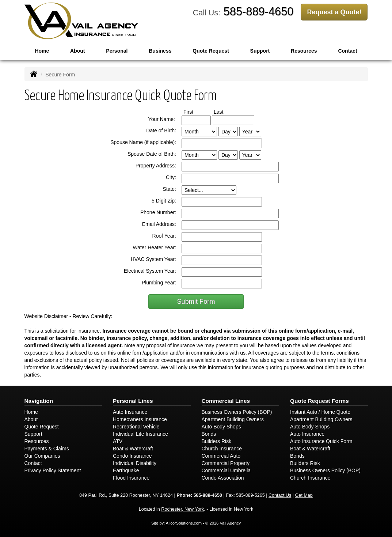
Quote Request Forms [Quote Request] (319, 401)
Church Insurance (222, 449)
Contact (33, 463)
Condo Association (223, 478)
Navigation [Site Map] (39, 401)
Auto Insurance (130, 412)
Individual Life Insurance (140, 434)
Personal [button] (117, 51)
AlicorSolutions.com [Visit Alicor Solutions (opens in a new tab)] (184, 523)
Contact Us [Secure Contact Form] (280, 495)
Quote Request (42, 427)
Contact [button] (347, 51)
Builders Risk (217, 441)
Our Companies (42, 456)
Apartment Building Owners (233, 419)
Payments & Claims (47, 449)
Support (33, 434)
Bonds (209, 434)
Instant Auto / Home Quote (320, 412)
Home (42, 51)
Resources (37, 441)
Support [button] (260, 51)
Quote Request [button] (211, 51)
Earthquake (126, 470)
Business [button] (160, 51)
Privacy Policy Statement (53, 470)
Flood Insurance (131, 478)
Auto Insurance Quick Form (321, 441)
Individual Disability (135, 463)
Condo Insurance (132, 456)
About (77, 51)
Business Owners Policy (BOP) (237, 412)
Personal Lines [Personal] (133, 401)
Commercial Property (226, 463)
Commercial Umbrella (226, 470)
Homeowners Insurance (140, 419)
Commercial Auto (221, 456)
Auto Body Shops (221, 427)
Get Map (304, 495)
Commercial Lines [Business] (226, 401)
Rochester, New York (182, 509)
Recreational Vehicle (136, 427)
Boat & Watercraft (133, 449)
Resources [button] (304, 51)
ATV (118, 441)
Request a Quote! (334, 12)
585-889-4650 (259, 12)
